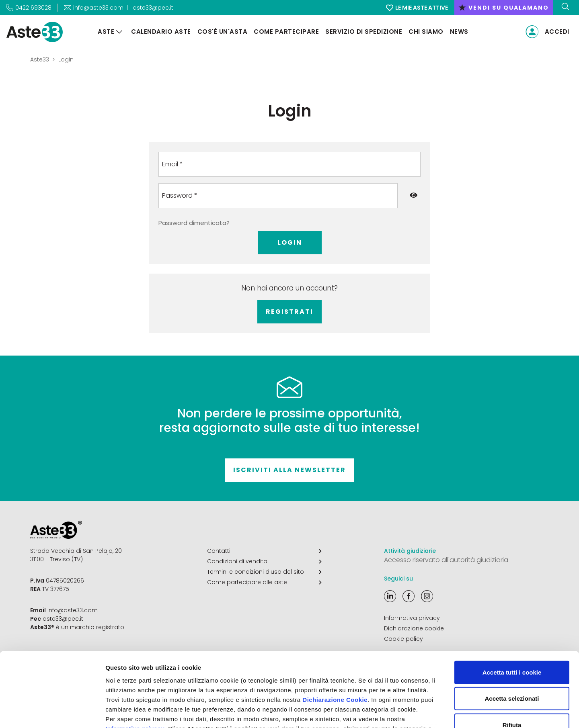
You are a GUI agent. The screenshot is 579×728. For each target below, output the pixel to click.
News (459, 32)
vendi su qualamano (504, 8)
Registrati (289, 312)
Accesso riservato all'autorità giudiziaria (446, 560)
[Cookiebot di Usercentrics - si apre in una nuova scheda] (52, 712)
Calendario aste (161, 32)
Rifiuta (512, 658)
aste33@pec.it (153, 8)
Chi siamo (426, 32)
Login (290, 242)
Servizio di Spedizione (364, 32)
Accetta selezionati (512, 631)
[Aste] (119, 32)
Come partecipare (286, 32)
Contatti (264, 551)
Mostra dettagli (423, 712)
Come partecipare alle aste (264, 582)
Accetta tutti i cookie (512, 605)
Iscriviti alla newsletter (289, 470)
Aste (106, 32)
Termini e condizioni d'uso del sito (264, 572)
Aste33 (40, 59)
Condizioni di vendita (264, 561)
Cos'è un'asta (223, 32)
